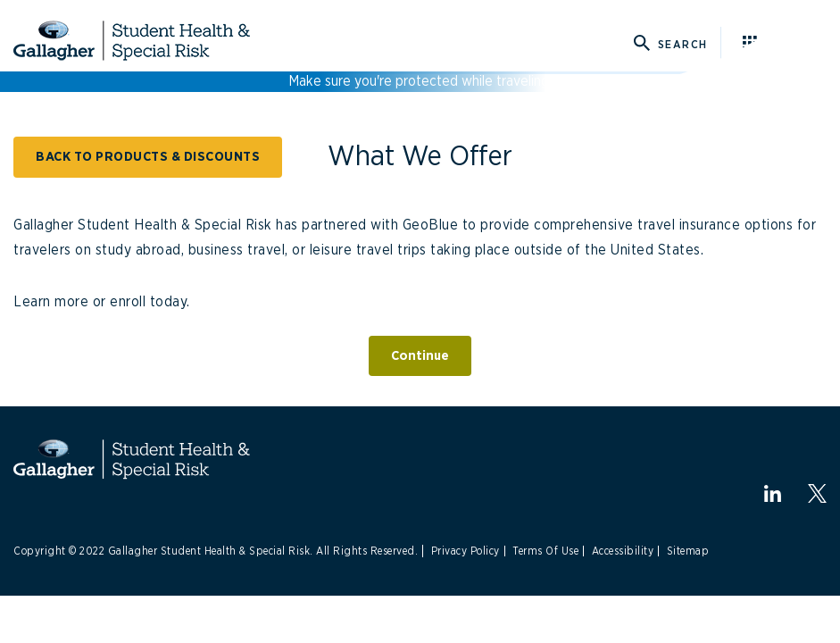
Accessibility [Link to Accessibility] (623, 551)
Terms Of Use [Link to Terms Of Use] (545, 551)
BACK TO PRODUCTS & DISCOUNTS (148, 157)
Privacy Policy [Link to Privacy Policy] (466, 551)
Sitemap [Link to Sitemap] (688, 551)
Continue (420, 356)
